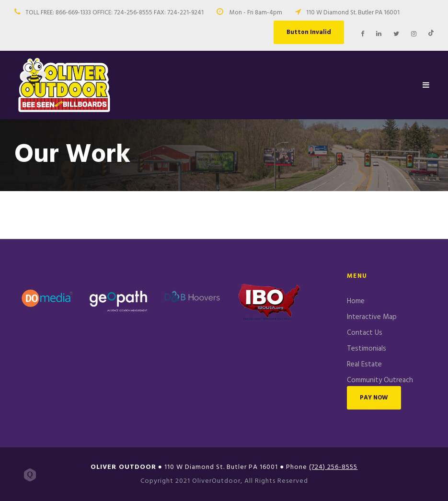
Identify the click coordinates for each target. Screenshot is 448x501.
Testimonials (367, 349)
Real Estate (364, 364)
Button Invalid (309, 32)
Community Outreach (380, 380)
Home (356, 301)
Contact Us (365, 333)
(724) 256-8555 (333, 467)
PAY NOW (374, 398)
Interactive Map (372, 317)
